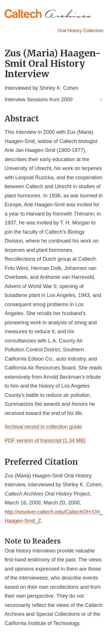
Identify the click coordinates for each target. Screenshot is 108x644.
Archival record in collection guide (43, 427)
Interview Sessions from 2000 (39, 100)
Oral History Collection (80, 31)
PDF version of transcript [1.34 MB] (45, 441)
